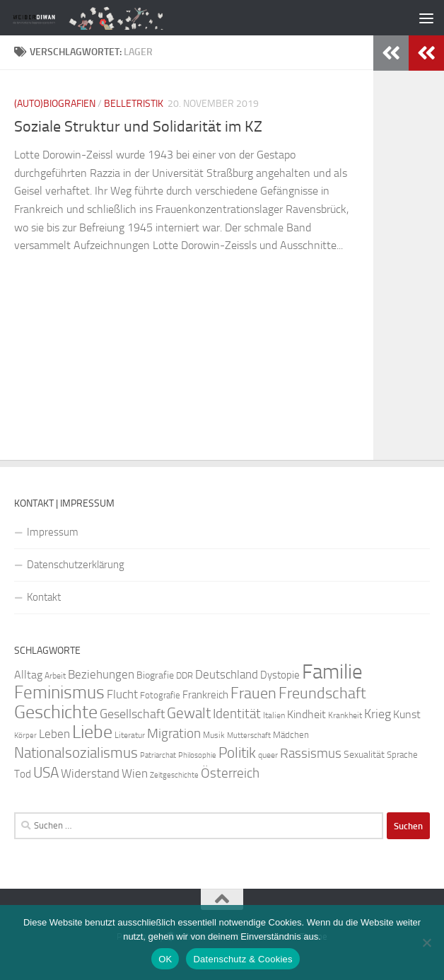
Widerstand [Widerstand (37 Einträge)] (90, 773)
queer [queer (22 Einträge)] (268, 755)
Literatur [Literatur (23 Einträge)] (130, 735)
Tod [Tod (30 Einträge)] (23, 774)
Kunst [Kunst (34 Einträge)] (407, 714)
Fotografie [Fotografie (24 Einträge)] (160, 695)
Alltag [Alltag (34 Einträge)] (28, 675)
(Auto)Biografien (55, 104)
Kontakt (44, 597)
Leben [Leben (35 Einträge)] (54, 734)
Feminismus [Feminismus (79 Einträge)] (59, 692)
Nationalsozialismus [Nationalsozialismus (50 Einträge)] (76, 753)
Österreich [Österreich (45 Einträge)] (230, 773)
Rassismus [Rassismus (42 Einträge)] (311, 754)
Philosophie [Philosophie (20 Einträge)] (197, 755)
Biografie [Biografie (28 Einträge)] (155, 675)
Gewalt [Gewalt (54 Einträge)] (189, 713)
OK (165, 959)
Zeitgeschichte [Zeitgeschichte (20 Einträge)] (174, 775)
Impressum (53, 532)
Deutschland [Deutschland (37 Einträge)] (227, 674)
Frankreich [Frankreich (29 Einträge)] (205, 695)
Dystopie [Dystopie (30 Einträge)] (280, 675)
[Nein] (426, 942)
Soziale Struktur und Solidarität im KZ (138, 127)
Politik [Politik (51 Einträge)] (237, 753)
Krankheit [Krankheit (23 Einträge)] (345, 715)
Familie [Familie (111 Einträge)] (332, 672)
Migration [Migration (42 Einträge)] (174, 734)
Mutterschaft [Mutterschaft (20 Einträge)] (249, 736)
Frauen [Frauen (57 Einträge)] (253, 693)
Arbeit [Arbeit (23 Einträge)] (55, 676)
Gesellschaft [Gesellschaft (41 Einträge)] (132, 714)
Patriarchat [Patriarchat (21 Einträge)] (158, 755)
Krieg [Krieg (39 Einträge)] (378, 714)
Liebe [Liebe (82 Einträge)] (92, 732)
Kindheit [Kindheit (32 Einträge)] (306, 714)
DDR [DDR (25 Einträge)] (185, 675)
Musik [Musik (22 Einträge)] (214, 735)
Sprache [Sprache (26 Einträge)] (402, 754)
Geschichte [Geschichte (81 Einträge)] (56, 712)
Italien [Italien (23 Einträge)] (274, 715)
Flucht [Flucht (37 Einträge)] (122, 694)
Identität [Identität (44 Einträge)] (237, 714)
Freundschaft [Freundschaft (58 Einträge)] (322, 693)
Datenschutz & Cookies (243, 959)
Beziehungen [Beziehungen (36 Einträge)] (101, 674)
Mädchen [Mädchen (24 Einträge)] (291, 735)
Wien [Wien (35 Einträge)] (135, 773)
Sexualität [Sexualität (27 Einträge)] (364, 755)
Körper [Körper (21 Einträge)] (25, 736)
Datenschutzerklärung (76, 565)
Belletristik (134, 104)
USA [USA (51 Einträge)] (46, 773)
